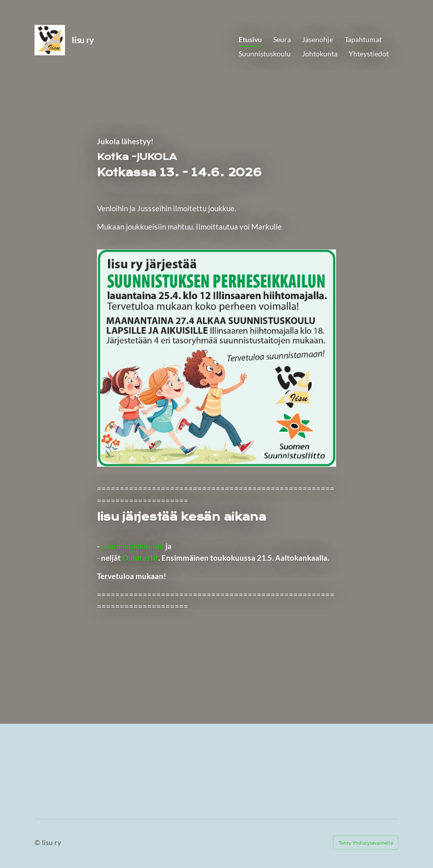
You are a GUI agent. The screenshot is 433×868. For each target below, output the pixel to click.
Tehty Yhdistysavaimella (366, 843)
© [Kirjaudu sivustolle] (38, 842)
